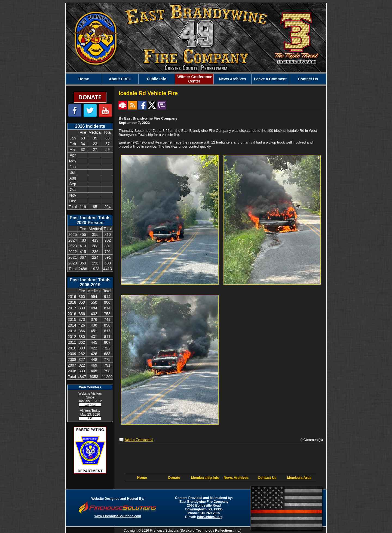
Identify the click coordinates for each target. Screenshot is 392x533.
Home (142, 478)
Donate (174, 478)
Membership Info (205, 478)
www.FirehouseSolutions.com (118, 516)
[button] (120, 79)
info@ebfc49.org (210, 517)
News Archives (236, 478)
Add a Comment (139, 440)
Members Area (299, 478)
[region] (196, 79)
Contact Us (267, 478)
